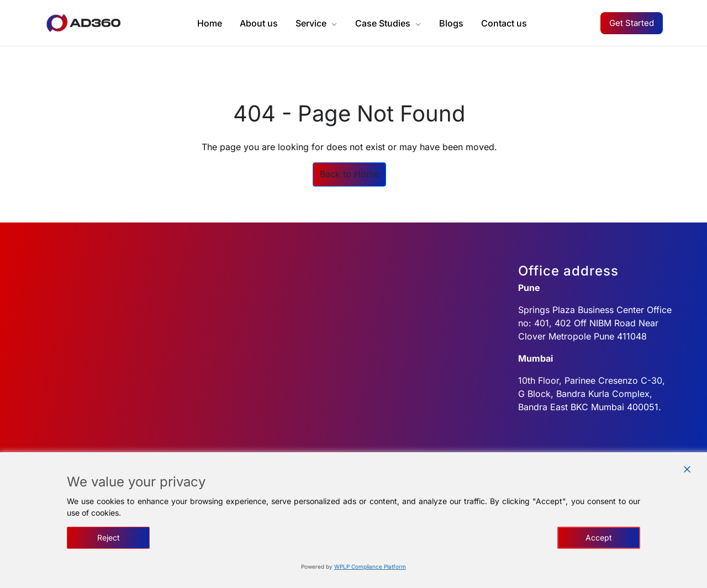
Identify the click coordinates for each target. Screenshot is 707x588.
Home (210, 23)
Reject (109, 537)
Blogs (451, 23)
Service (311, 23)
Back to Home (349, 174)
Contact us (504, 23)
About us (259, 23)
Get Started (632, 23)
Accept (599, 537)
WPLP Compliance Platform (370, 566)
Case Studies (383, 23)
